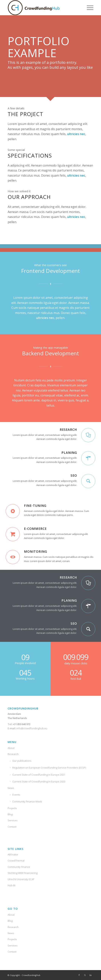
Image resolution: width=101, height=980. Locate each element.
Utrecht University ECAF (21, 879)
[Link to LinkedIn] (91, 975)
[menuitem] (88, 8)
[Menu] (88, 8)
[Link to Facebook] (79, 975)
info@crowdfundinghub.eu (32, 728)
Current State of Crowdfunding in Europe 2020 (39, 781)
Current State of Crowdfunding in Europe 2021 (39, 775)
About (11, 748)
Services (13, 820)
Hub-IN (12, 885)
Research (13, 754)
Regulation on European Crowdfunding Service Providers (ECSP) (49, 768)
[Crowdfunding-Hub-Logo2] (42, 8)
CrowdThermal (16, 861)
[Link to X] (85, 975)
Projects (12, 808)
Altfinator (13, 854)
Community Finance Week (27, 801)
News (11, 788)
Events (16, 795)
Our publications (22, 761)
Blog (10, 814)
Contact (12, 827)
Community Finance (19, 867)
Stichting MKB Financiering (23, 873)
